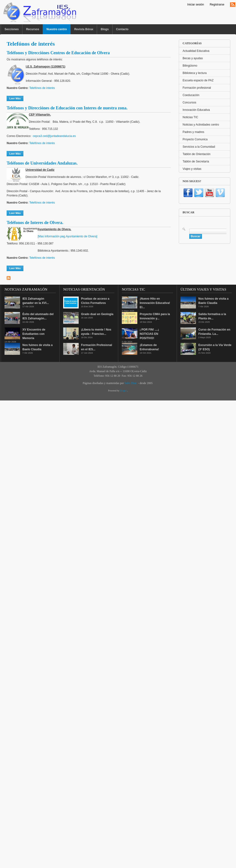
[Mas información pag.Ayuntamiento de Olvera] (67, 236)
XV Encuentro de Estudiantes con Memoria (34, 334)
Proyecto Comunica (195, 139)
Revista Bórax (84, 29)
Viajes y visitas (192, 169)
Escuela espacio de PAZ (198, 80)
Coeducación (191, 95)
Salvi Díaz (130, 383)
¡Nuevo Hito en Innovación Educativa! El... (155, 303)
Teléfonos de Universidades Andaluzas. (42, 163)
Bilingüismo (190, 66)
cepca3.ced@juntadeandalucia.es (54, 136)
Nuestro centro (57, 29)
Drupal (124, 391)
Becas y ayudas (193, 58)
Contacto (122, 29)
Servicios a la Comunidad (199, 147)
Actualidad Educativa (196, 51)
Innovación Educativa (196, 110)
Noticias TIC (190, 117)
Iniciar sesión (196, 5)
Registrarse (217, 5)
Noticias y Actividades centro (201, 125)
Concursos (189, 102)
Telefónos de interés (42, 88)
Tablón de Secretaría (196, 161)
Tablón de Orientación (197, 154)
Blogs (105, 29)
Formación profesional (197, 88)
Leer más (16, 98)
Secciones (12, 29)
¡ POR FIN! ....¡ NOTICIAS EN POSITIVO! (149, 334)
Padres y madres (193, 132)
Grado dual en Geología (97, 314)
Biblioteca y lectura (195, 73)
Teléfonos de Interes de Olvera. (35, 223)
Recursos (33, 29)
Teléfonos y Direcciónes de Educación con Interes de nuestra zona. (67, 108)
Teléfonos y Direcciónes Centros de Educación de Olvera (58, 53)
